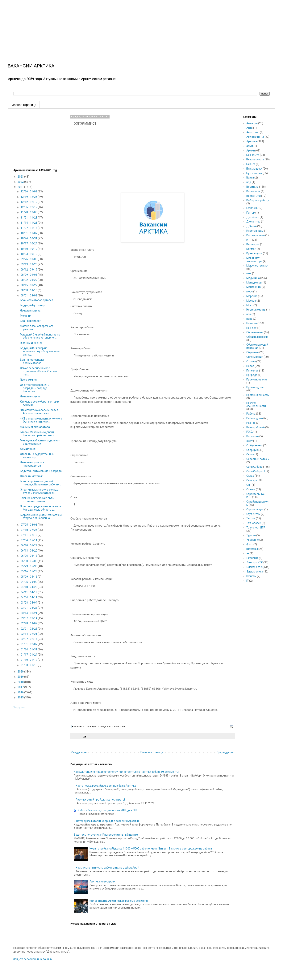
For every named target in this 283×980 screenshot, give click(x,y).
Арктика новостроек (102, 882)
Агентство (253, 132)
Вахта (250, 178)
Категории (253, 244)
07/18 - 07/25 (29, 530)
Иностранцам (255, 231)
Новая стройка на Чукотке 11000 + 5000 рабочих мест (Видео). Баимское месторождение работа (151, 849)
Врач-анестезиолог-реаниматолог (33, 361)
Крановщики (254, 253)
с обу (250, 441)
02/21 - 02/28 (29, 629)
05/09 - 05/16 (29, 577)
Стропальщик (255, 509)
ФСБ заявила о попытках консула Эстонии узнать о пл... (41, 420)
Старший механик (31, 476)
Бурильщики (254, 169)
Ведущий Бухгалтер (33, 305)
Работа (251, 414)
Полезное (252, 371)
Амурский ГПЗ (255, 137)
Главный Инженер (31, 343)
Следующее (79, 752)
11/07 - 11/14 (29, 228)
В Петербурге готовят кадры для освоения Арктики (106, 821)
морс (250, 291)
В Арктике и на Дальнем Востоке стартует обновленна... (41, 517)
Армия (251, 151)
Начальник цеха (30, 311)
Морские (252, 296)
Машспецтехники (257, 266)
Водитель (252, 187)
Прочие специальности (256, 404)
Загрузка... (20, 707)
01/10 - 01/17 (29, 660)
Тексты (251, 518)
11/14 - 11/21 (29, 223)
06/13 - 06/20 (29, 551)
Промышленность (258, 395)
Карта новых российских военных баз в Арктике (106, 786)
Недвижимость (256, 310)
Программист (29, 380)
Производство (255, 387)
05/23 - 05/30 (29, 566)
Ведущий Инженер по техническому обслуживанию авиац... (40, 351)
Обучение (253, 352)
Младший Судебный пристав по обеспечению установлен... (40, 336)
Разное (251, 423)
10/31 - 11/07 (29, 233)
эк (248, 553)
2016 (21, 692)
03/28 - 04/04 (29, 603)
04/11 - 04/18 (29, 592)
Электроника (255, 572)
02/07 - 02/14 (29, 639)
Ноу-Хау (251, 328)
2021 (21, 187)
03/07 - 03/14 (29, 618)
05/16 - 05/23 (29, 571)
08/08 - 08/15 (29, 290)
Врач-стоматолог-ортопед (37, 300)
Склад (250, 476)
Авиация (252, 123)
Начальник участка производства (32, 464)
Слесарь (252, 480)
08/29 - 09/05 (29, 275)
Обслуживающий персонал (257, 346)
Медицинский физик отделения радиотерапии (40, 442)
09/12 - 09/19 (29, 270)
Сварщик (252, 450)
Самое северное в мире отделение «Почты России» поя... (39, 371)
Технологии (254, 523)
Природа (252, 375)
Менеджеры (254, 283)
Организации (255, 357)
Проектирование (257, 380)
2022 (21, 182)
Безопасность (255, 159)
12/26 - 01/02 (29, 191)
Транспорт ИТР (256, 528)
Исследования (256, 235)
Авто (250, 128)
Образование (255, 332)
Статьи (251, 489)
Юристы (251, 576)
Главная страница (23, 105)
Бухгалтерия (254, 173)
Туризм (251, 535)
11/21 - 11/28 (29, 218)
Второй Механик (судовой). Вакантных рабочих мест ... (38, 434)
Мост (250, 305)
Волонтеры (253, 191)
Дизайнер (253, 217)
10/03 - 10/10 (29, 254)
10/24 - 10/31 (29, 238)
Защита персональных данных (33, 959)
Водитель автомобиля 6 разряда (41, 471)
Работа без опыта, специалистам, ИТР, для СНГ (108, 810)
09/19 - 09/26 (29, 264)
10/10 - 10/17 (29, 249)
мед (249, 273)
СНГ (249, 485)
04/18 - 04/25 (29, 587)
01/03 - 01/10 (29, 665)
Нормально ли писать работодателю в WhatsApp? (107, 868)
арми (250, 146)
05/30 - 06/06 (29, 561)
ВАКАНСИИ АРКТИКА (31, 66)
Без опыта (253, 155)
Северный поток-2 (258, 459)
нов (249, 314)
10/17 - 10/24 (29, 243)
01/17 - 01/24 (29, 655)
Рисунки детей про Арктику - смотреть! (100, 800)
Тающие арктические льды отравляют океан (37, 500)
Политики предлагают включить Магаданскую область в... (41, 508)
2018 (21, 682)
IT (248, 581)
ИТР (249, 240)
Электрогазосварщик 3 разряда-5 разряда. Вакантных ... (35, 388)
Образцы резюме (257, 337)
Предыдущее (225, 752)
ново (249, 319)
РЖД (250, 432)
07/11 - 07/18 (29, 535)
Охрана (251, 361)
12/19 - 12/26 (29, 197)
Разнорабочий (256, 427)
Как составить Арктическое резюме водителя (119, 901)
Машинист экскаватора (35, 427)
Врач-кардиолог (30, 321)
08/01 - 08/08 (29, 295)
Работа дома (255, 418)
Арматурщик (28, 449)
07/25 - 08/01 (29, 525)
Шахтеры (252, 549)
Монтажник (254, 287)
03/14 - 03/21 (29, 613)
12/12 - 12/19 (29, 202)
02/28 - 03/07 (29, 623)
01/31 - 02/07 (29, 644)
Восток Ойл (254, 196)
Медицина (253, 278)
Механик (26, 316)
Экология (252, 558)
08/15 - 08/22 (29, 285)
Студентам (253, 514)
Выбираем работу (258, 200)
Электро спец (255, 567)
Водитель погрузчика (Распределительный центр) (106, 835)
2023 (21, 177)
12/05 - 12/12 (29, 207)
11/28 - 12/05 (29, 212)
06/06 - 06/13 (29, 556)
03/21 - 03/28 (29, 608)
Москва (251, 301)
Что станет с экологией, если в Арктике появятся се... (39, 412)
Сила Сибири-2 (256, 471)
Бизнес (251, 164)
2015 (21, 697)
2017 (21, 687)
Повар (250, 366)
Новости (252, 323)
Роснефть (253, 436)
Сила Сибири (254, 467)
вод (249, 182)
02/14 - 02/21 (29, 634)
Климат (251, 249)
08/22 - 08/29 (29, 280)
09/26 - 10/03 (29, 259)
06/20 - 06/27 (29, 545)
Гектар (251, 213)
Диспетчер (253, 222)
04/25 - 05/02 (29, 582)
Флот (250, 544)
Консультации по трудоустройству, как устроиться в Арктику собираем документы (126, 772)
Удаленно (253, 540)
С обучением (254, 445)
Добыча (252, 226)
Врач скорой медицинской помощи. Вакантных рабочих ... (41, 483)
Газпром (252, 208)
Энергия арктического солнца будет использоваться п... (39, 491)
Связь (250, 454)
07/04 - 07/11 (29, 540)
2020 (21, 672)
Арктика (252, 141)
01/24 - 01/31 (29, 649)
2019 (21, 677)
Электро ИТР (255, 562)
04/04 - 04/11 (29, 597)
